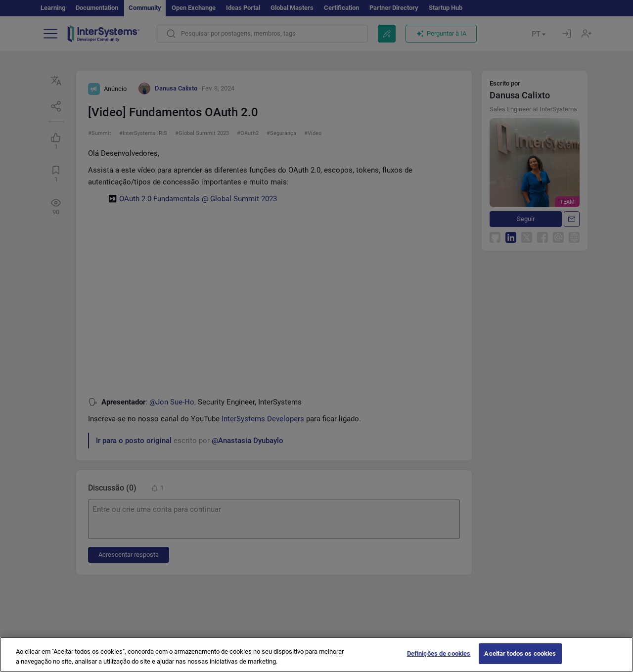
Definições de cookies (439, 653)
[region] (316, 654)
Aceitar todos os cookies (520, 653)
